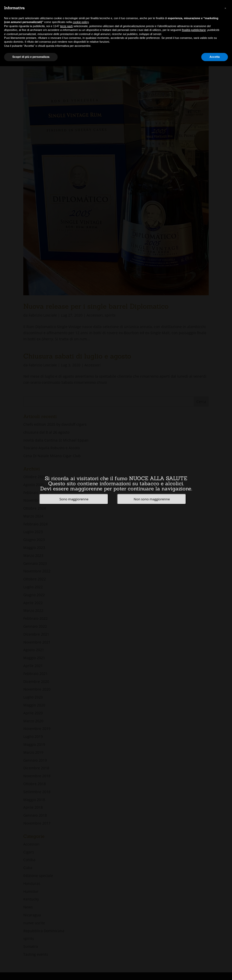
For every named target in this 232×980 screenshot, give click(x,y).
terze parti (66, 26)
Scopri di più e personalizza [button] (31, 57)
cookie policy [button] (81, 22)
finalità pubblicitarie (194, 30)
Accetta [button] (215, 57)
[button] (225, 8)
